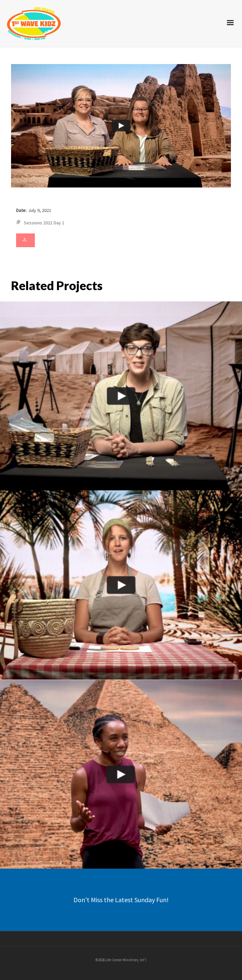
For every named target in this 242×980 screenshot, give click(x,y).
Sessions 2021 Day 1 (44, 223)
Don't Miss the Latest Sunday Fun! (121, 900)
